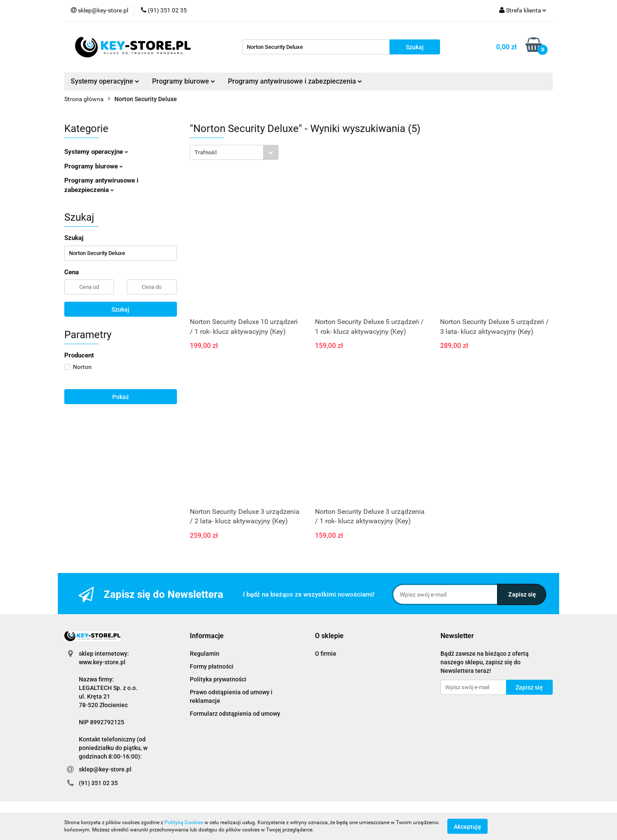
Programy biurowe (184, 81)
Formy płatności (212, 666)
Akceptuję (467, 826)
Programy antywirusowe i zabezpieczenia (295, 81)
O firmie (326, 654)
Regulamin (205, 654)
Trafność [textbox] (206, 152)
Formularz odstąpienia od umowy (235, 714)
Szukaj (120, 309)
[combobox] (234, 152)
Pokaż (121, 397)
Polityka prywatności (218, 679)
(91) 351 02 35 (98, 783)
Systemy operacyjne (105, 81)
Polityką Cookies (184, 822)
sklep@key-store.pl (105, 769)
